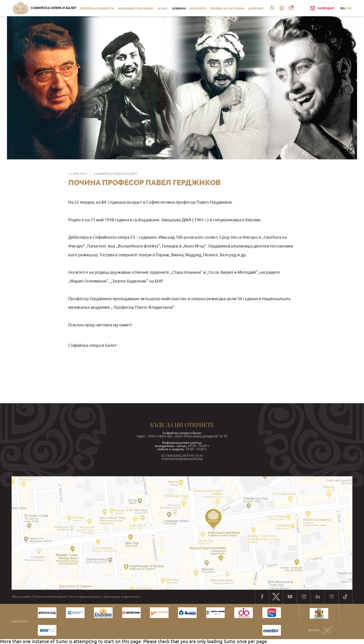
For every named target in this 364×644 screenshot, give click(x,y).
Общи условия (21, 597)
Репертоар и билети (97, 8)
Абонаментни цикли (136, 8)
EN (349, 8)
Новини (179, 8)
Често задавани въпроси (85, 597)
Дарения (256, 8)
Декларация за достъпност (122, 597)
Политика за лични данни (50, 597)
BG (343, 8)
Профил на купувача (227, 8)
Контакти (198, 8)
